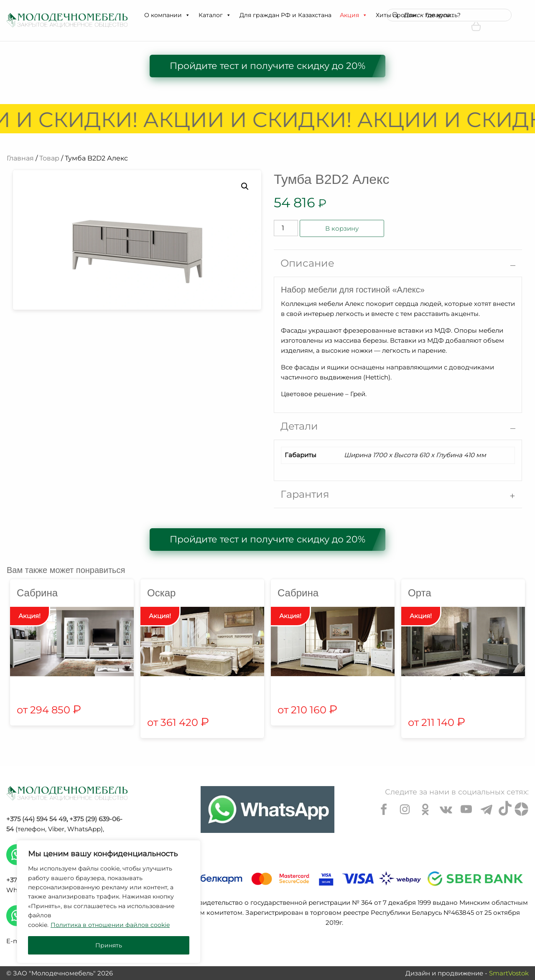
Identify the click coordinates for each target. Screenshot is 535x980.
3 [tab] (215, 679)
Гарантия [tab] (305, 494)
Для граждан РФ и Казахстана (285, 15)
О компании (167, 15)
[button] (187, 15)
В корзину (342, 228)
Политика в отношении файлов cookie (110, 925)
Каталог (215, 15)
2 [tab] (202, 679)
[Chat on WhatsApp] (267, 809)
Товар (49, 158)
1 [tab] (190, 679)
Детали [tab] (299, 426)
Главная (20, 158)
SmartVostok (509, 973)
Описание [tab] (307, 263)
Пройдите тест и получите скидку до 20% (267, 66)
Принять (109, 945)
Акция (354, 15)
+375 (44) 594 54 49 (36, 819)
